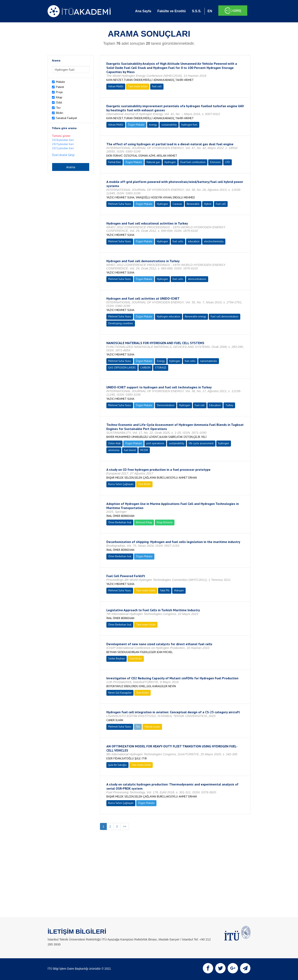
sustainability (169, 125)
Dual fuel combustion (193, 162)
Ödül (59, 102)
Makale (61, 82)
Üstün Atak (114, 443)
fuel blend (130, 450)
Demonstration (166, 405)
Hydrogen (170, 162)
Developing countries (121, 323)
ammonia (114, 450)
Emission (215, 162)
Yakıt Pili (165, 590)
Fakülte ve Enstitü (171, 11)
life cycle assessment (201, 443)
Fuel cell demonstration (225, 316)
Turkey (229, 405)
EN (210, 11)
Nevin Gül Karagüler (120, 693)
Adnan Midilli (116, 86)
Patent (60, 87)
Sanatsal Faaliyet (67, 118)
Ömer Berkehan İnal (120, 522)
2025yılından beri (63, 144)
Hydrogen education (169, 316)
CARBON (145, 368)
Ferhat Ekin (115, 162)
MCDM (144, 450)
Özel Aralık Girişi (63, 155)
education (194, 241)
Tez (58, 108)
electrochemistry (214, 241)
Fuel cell (221, 204)
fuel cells (178, 241)
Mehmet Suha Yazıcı (120, 204)
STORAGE (161, 368)
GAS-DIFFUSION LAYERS (122, 368)
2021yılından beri (63, 148)
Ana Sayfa (143, 11)
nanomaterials (209, 361)
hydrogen (175, 361)
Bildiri (60, 113)
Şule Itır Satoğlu (117, 765)
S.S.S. (196, 11)
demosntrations (197, 279)
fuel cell (157, 86)
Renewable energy (195, 316)
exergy (153, 125)
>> (125, 826)
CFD (228, 162)
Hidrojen (179, 590)
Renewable (193, 204)
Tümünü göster (61, 136)
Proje (59, 92)
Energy (161, 361)
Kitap (59, 97)
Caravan (177, 204)
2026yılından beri (63, 140)
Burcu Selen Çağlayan (121, 484)
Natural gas (153, 162)
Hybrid (208, 204)
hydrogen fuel (189, 125)
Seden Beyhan (117, 659)
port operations (155, 443)
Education (215, 405)
